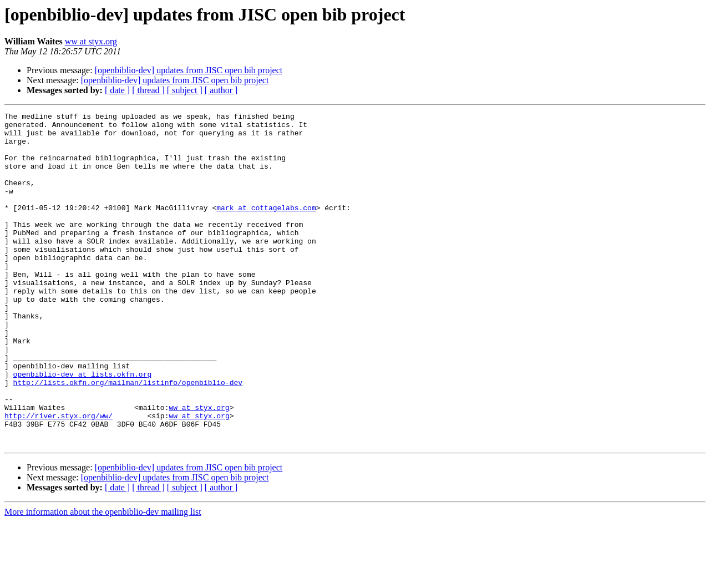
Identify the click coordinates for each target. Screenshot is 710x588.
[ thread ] (148, 90)
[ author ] (221, 90)
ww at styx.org (91, 41)
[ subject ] (185, 90)
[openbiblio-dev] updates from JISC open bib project (189, 70)
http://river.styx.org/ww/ (59, 477)
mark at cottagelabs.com (266, 227)
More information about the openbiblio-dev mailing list (103, 578)
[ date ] (117, 90)
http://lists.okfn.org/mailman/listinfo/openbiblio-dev (128, 437)
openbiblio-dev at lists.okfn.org (83, 427)
